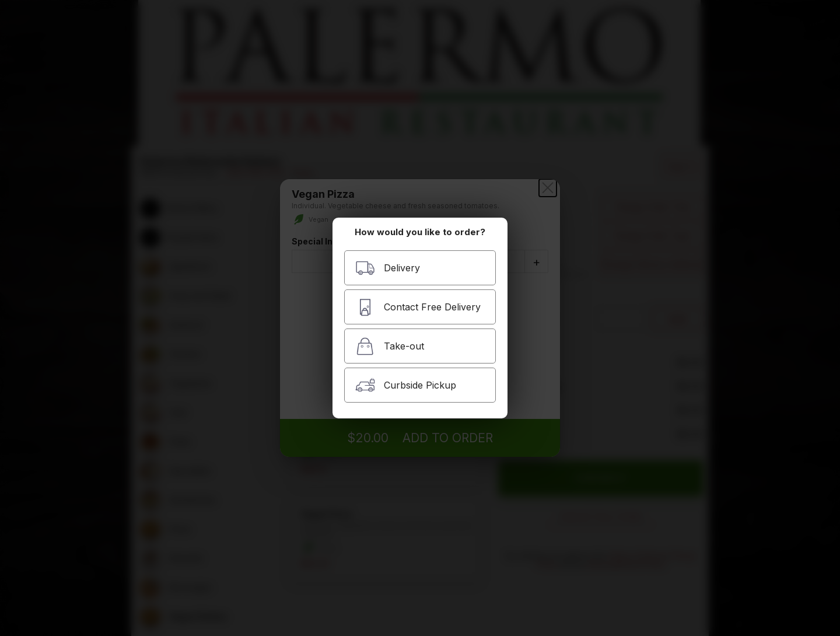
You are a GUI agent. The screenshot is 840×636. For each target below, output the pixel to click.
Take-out (390, 346)
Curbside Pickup (406, 385)
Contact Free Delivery (418, 307)
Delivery (388, 268)
